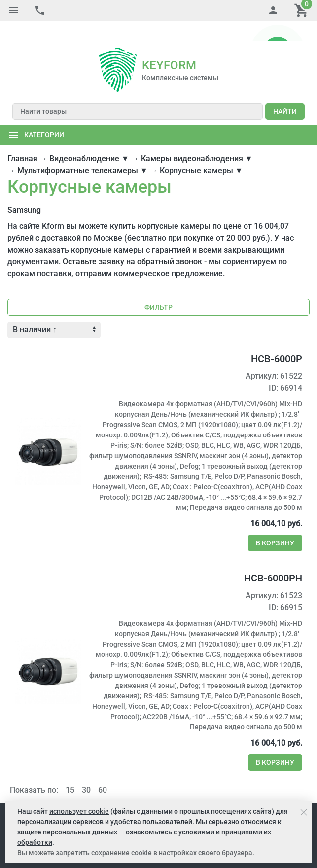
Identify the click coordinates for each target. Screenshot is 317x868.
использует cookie (79, 811)
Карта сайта (244, 793)
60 (103, 769)
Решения (129, 793)
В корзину (275, 522)
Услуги (98, 793)
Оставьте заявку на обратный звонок (132, 241)
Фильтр (158, 287)
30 (86, 769)
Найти (285, 91)
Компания (24, 793)
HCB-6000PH (273, 557)
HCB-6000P (277, 338)
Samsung (24, 189)
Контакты (285, 793)
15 (70, 769)
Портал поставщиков (184, 793)
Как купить (64, 793)
